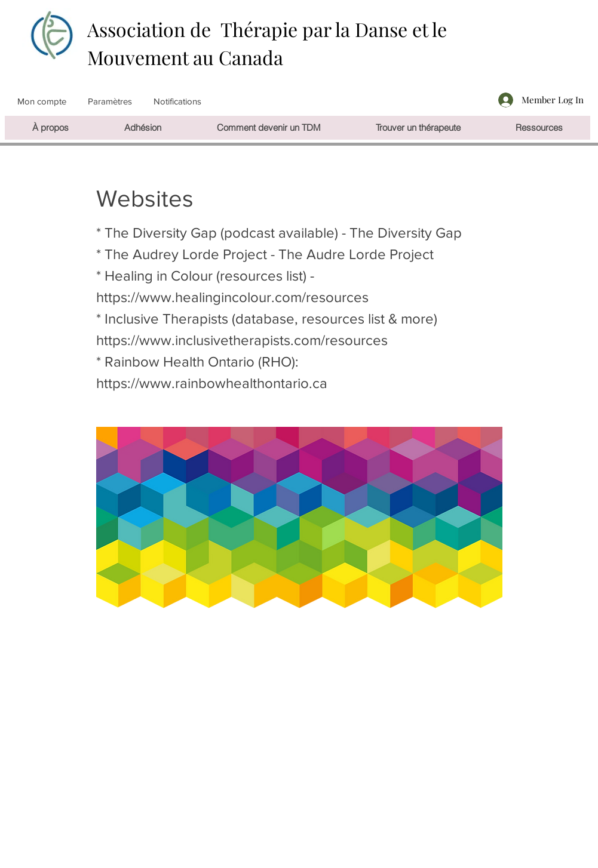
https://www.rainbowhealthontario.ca (212, 383)
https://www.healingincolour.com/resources (232, 297)
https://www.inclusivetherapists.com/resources (242, 340)
